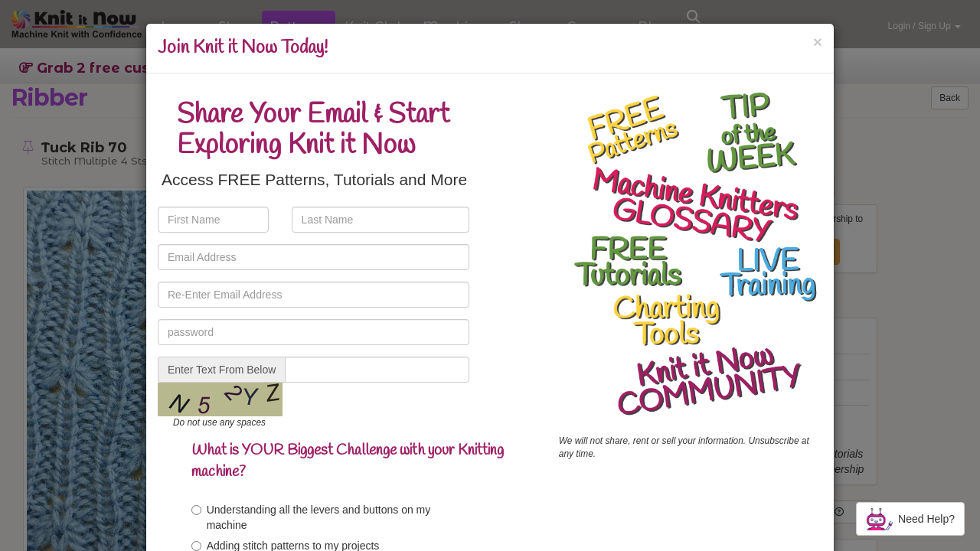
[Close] (818, 42)
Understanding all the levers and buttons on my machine (311, 517)
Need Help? (910, 519)
